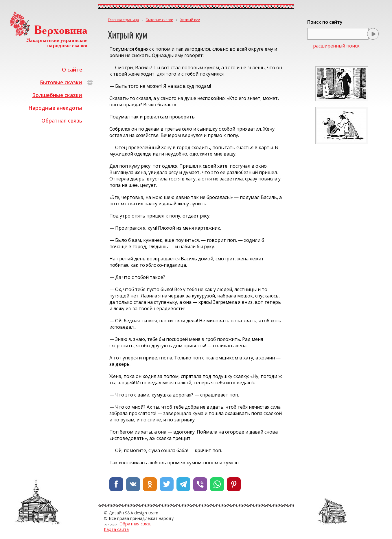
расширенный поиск (336, 46)
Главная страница (123, 20)
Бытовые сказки (61, 82)
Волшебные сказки (57, 95)
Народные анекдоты (55, 108)
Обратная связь (62, 120)
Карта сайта (116, 529)
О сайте (72, 70)
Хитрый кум (190, 20)
